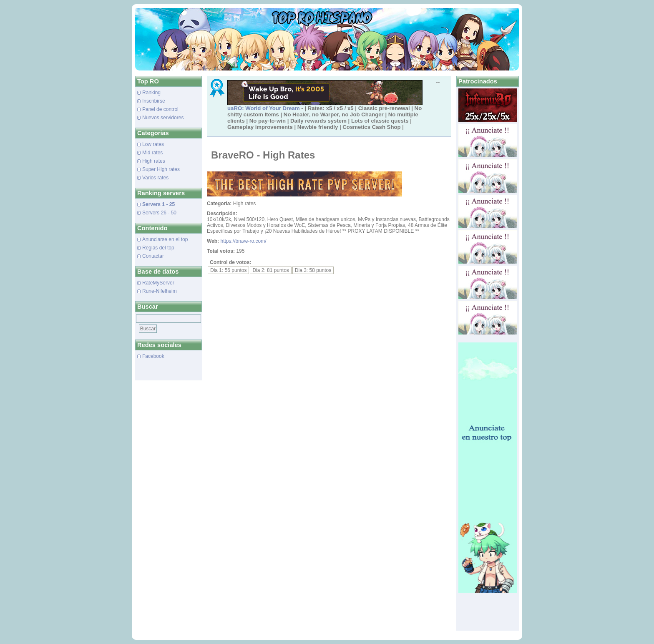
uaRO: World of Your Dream (264, 108)
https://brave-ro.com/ (243, 241)
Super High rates (161, 169)
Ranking (151, 93)
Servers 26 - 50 (159, 213)
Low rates (153, 144)
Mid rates (152, 153)
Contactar (153, 256)
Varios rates (155, 178)
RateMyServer (158, 283)
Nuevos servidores (163, 118)
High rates (154, 161)
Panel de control (160, 109)
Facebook (153, 356)
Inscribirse (154, 101)
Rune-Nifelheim (160, 291)
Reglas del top (158, 248)
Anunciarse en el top (165, 239)
